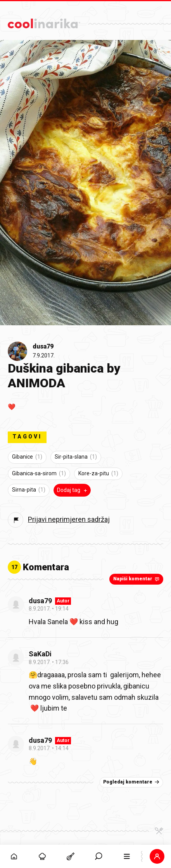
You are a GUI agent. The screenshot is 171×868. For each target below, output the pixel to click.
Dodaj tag (73, 490)
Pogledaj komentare (132, 782)
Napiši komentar (137, 579)
